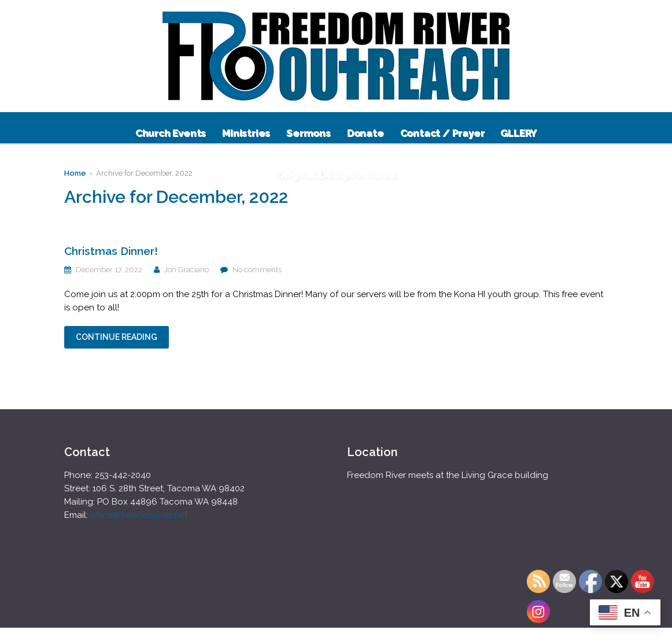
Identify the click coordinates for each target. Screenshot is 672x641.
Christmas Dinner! (111, 251)
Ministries (246, 133)
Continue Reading (117, 337)
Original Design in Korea (336, 175)
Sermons (309, 133)
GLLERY (518, 133)
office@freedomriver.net (139, 515)
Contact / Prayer (442, 133)
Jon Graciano (187, 270)
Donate (365, 133)
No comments (257, 270)
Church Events (171, 133)
